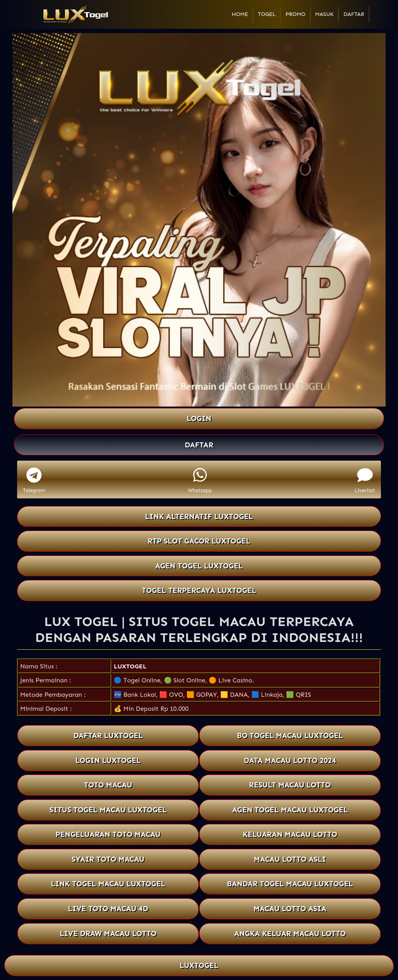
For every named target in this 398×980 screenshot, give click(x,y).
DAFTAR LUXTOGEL (108, 735)
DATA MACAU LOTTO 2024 (290, 760)
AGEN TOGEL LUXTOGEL (199, 566)
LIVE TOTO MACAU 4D (108, 909)
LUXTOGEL (130, 666)
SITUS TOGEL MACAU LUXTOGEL (108, 810)
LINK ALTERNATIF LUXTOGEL (199, 516)
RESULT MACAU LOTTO (290, 785)
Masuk (325, 14)
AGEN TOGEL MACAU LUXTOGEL (290, 810)
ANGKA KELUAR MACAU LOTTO (290, 934)
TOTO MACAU (108, 785)
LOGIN (199, 418)
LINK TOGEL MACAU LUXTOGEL (108, 884)
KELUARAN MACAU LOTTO (290, 834)
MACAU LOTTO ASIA (290, 909)
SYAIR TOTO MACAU (108, 859)
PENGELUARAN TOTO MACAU (108, 834)
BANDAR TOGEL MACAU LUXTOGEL (290, 884)
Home (240, 14)
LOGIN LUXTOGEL (108, 760)
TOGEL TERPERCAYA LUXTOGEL (199, 590)
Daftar (354, 14)
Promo (295, 14)
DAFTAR (199, 445)
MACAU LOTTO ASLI (290, 859)
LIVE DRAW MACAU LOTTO (108, 934)
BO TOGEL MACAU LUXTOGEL (290, 735)
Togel (267, 14)
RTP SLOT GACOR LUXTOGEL (199, 541)
